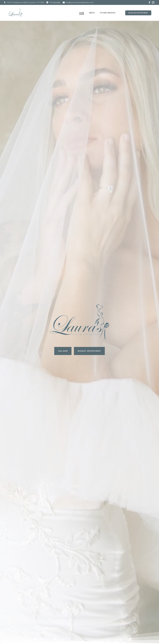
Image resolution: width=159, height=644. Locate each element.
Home (82, 13)
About (92, 13)
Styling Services (108, 13)
